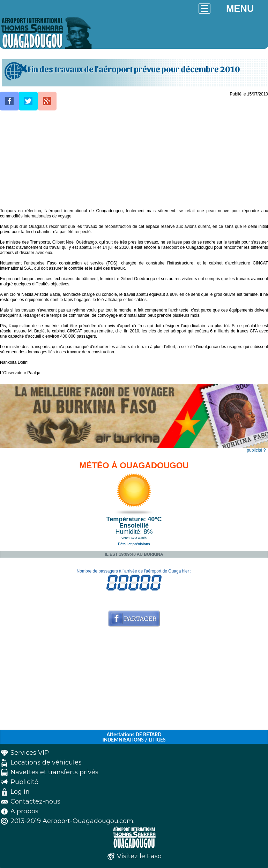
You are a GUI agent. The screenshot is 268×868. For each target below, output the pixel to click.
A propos (24, 811)
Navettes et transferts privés (54, 772)
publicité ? (256, 450)
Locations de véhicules (46, 762)
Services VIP (30, 753)
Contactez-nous (35, 801)
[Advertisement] (134, 160)
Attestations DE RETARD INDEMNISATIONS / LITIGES (134, 737)
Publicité (24, 782)
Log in (20, 792)
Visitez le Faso (139, 856)
